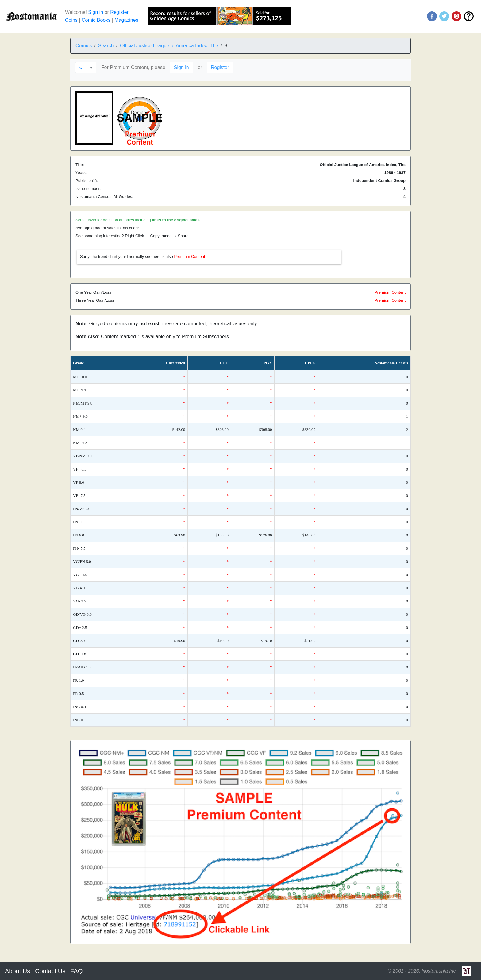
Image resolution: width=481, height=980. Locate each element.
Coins (71, 20)
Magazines (126, 20)
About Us (17, 971)
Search (106, 46)
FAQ (76, 971)
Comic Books (96, 20)
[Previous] (81, 68)
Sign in (96, 12)
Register (119, 12)
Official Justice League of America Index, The (169, 46)
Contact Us (50, 971)
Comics (84, 46)
